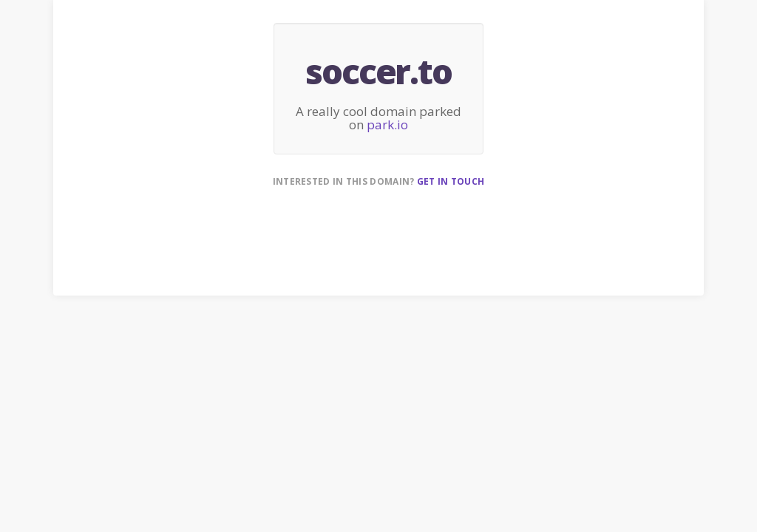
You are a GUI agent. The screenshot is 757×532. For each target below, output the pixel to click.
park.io (387, 125)
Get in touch (451, 181)
